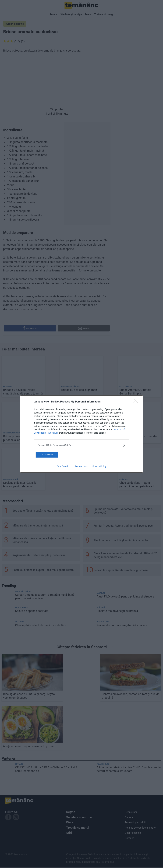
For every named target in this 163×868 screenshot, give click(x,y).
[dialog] (81, 434)
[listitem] (81, 444)
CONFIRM (52, 454)
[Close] (137, 401)
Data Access (81, 467)
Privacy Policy (99, 467)
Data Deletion (63, 467)
